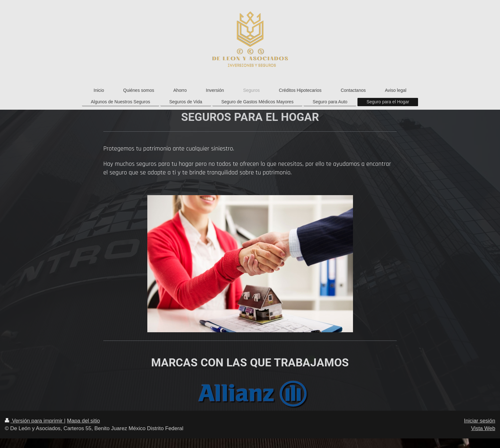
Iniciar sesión (480, 421)
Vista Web (483, 428)
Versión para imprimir (34, 421)
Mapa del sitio (84, 421)
